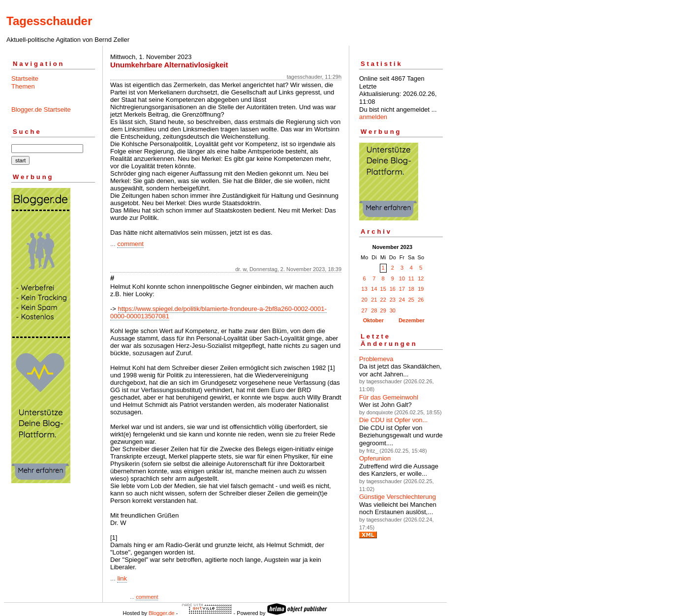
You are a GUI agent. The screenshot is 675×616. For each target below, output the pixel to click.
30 (393, 310)
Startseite (25, 78)
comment (130, 244)
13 (365, 289)
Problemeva (376, 359)
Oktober (373, 320)
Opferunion (375, 458)
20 (365, 300)
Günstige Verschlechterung (398, 497)
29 (383, 310)
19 (421, 289)
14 (374, 289)
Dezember (412, 320)
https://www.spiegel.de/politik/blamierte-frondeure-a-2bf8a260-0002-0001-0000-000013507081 (218, 312)
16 (393, 289)
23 (393, 300)
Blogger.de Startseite (41, 109)
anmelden (373, 117)
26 (421, 300)
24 (402, 300)
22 (383, 300)
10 (402, 278)
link (122, 578)
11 (411, 278)
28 (374, 310)
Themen (23, 86)
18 (411, 289)
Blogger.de (162, 613)
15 (383, 289)
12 (421, 278)
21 (374, 300)
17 (402, 289)
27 (365, 310)
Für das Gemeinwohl (389, 397)
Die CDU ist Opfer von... (393, 420)
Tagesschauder (49, 21)
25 (411, 300)
